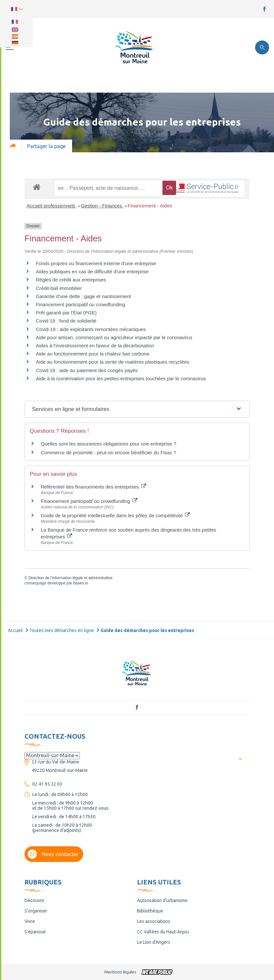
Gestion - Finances (102, 206)
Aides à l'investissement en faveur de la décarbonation (95, 346)
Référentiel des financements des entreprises (93, 487)
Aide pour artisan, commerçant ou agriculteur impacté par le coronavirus (114, 337)
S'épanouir (35, 932)
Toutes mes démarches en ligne (62, 630)
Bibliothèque (150, 911)
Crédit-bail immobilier (59, 288)
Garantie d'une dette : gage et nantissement (83, 296)
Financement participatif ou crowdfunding (81, 304)
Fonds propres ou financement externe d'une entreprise (96, 263)
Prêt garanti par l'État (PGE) (66, 313)
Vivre (30, 921)
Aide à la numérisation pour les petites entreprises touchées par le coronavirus (121, 378)
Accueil (15, 630)
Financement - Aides (150, 206)
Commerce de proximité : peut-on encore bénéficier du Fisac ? (108, 452)
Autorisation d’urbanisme (162, 900)
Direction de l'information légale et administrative (70, 578)
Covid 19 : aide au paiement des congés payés (87, 370)
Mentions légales (120, 972)
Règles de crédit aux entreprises (71, 280)
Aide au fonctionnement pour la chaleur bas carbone (93, 354)
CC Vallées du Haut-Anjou (163, 932)
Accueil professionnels (52, 206)
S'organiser (36, 911)
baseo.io (80, 583)
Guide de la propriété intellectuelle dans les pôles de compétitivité (115, 515)
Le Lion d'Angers (154, 942)
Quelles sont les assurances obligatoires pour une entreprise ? (108, 444)
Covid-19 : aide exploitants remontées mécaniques (91, 329)
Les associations (154, 921)
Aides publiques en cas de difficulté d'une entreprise (92, 271)
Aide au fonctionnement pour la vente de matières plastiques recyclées (113, 362)
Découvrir (34, 900)
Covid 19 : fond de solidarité (66, 321)
